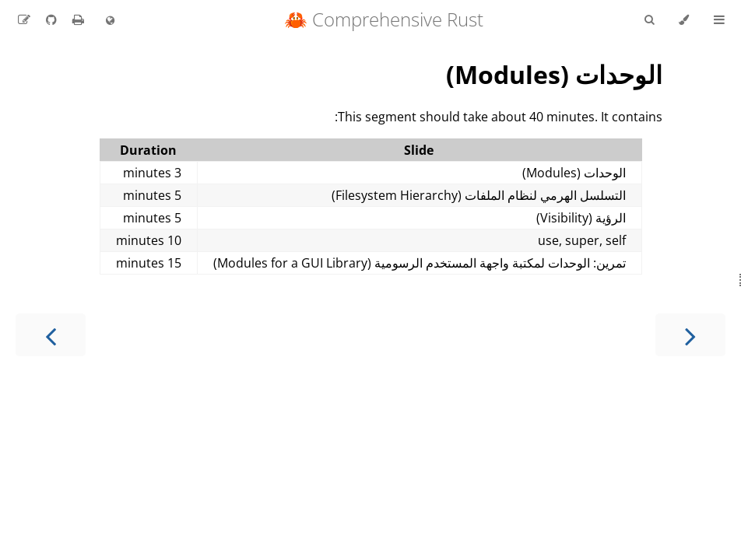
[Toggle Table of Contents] (719, 20)
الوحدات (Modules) (554, 74)
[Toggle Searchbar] (649, 20)
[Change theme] (684, 20)
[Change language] (110, 21)
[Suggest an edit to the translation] (24, 19)
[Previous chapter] (690, 335)
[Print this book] (77, 19)
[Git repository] (50, 19)
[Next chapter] (51, 335)
